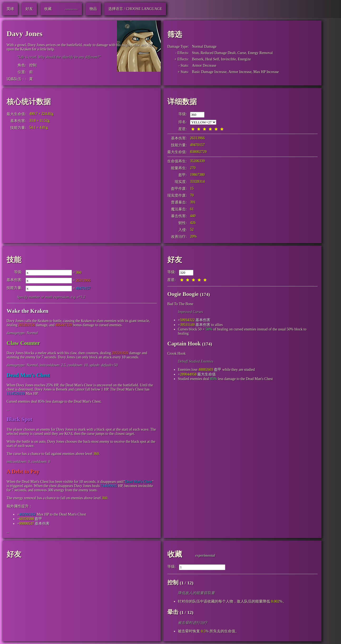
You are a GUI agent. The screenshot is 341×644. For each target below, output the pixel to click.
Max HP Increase (266, 72)
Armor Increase (240, 72)
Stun (196, 53)
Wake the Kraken (28, 311)
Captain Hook (184, 344)
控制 (33, 65)
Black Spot (19, 419)
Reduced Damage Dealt (218, 53)
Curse (242, 53)
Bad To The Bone (180, 304)
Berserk (198, 59)
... (8, 409)
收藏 (175, 554)
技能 (14, 260)
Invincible (229, 59)
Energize (244, 59)
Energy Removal (260, 53)
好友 (175, 260)
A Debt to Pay (23, 472)
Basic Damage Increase (209, 72)
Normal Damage (204, 47)
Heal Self (212, 59)
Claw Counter (23, 343)
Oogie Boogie (183, 294)
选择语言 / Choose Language (135, 9)
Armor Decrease (204, 66)
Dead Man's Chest (28, 375)
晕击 (173, 612)
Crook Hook (177, 354)
